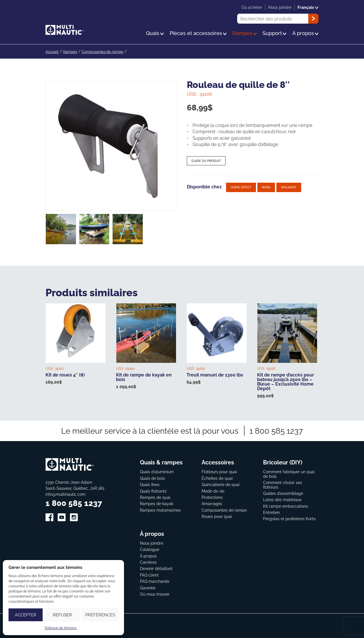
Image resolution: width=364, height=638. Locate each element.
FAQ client (149, 575)
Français (308, 7)
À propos (148, 556)
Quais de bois (152, 478)
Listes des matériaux (282, 500)
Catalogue (150, 549)
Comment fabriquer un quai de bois (289, 474)
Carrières (148, 562)
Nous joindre (152, 543)
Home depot (241, 187)
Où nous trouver (155, 594)
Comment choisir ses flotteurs (283, 485)
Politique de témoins (61, 628)
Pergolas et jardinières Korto (289, 519)
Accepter (26, 615)
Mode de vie (213, 491)
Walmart (289, 187)
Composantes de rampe (106, 51)
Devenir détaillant (156, 568)
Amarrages (212, 504)
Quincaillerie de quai (221, 484)
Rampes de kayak (157, 504)
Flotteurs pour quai (219, 472)
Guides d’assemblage (283, 493)
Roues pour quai (217, 516)
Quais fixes (150, 484)
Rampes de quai (155, 497)
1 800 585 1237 (276, 431)
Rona (266, 187)
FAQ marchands (155, 581)
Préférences (100, 615)
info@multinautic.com (66, 494)
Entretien (271, 512)
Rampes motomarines (160, 510)
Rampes (71, 51)
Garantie (148, 588)
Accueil (52, 51)
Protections (212, 497)
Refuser (62, 615)
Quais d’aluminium (157, 472)
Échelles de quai (217, 478)
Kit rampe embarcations (286, 506)
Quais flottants (153, 491)
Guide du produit (206, 161)
